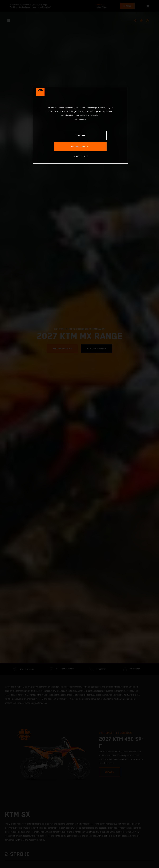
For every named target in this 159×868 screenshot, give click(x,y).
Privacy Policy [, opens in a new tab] (78, 119)
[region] (80, 125)
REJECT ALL (80, 136)
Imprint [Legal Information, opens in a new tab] (84, 119)
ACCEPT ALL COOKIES (80, 147)
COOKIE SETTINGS (80, 157)
